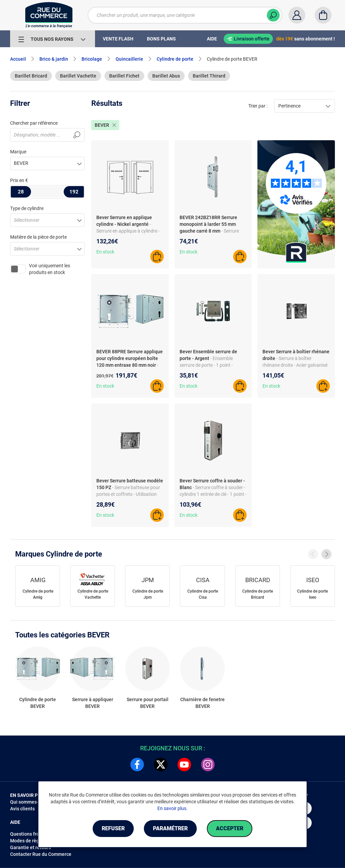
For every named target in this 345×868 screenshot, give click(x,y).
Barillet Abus (166, 76)
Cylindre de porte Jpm (148, 594)
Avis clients (22, 809)
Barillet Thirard (209, 76)
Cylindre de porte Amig (38, 594)
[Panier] (323, 15)
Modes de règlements (33, 841)
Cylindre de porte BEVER (38, 703)
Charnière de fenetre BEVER (202, 703)
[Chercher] (273, 15)
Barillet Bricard (31, 76)
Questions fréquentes (33, 834)
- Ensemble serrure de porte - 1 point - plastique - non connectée (206, 365)
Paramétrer (170, 828)
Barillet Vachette (78, 76)
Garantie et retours (30, 847)
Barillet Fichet (124, 76)
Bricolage (92, 59)
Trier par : (258, 106)
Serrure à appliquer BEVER (93, 703)
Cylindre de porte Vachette (93, 594)
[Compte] (297, 15)
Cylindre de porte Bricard (258, 594)
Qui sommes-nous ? (31, 802)
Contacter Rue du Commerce (41, 854)
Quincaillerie (129, 59)
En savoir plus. (172, 808)
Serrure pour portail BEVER (148, 703)
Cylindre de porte (175, 59)
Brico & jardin (54, 59)
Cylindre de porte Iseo (312, 594)
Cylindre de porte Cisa (203, 594)
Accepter (230, 828)
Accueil (18, 59)
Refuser (113, 828)
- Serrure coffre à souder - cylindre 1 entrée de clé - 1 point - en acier (213, 494)
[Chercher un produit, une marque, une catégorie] (185, 15)
